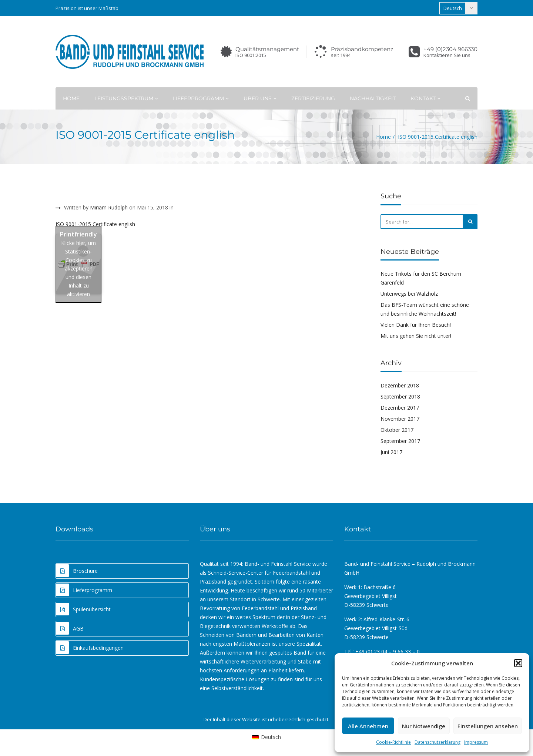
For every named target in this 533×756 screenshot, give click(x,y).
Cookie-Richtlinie (393, 742)
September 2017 (400, 441)
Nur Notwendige (424, 726)
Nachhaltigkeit (373, 98)
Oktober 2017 (397, 430)
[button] (518, 663)
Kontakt (425, 98)
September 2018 (400, 397)
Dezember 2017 (400, 408)
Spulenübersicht (83, 609)
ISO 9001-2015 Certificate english (95, 224)
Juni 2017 (391, 452)
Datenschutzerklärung (438, 742)
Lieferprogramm (201, 98)
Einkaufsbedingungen (90, 648)
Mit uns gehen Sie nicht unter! (416, 336)
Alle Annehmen (368, 726)
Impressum (476, 742)
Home (71, 98)
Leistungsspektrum (126, 98)
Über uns (260, 98)
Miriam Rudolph (109, 207)
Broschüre (77, 571)
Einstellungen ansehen (488, 726)
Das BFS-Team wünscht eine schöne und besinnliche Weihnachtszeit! (425, 309)
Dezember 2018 (400, 385)
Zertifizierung (313, 98)
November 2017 (400, 419)
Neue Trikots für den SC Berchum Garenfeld (421, 278)
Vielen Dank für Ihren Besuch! (416, 325)
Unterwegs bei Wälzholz (409, 294)
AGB (70, 628)
